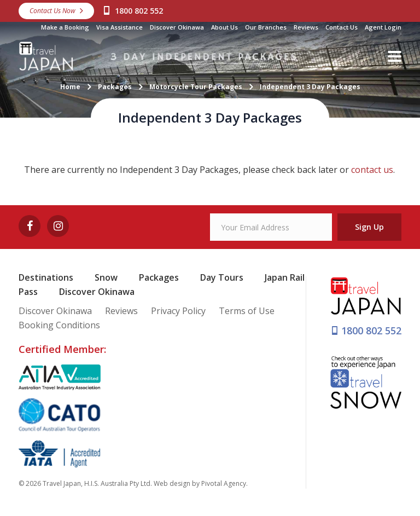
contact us (372, 170)
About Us (224, 27)
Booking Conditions (59, 325)
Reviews (306, 27)
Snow (106, 277)
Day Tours (222, 277)
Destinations (46, 277)
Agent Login (383, 27)
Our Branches (266, 27)
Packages (159, 277)
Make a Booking (65, 27)
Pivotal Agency (224, 483)
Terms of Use (247, 311)
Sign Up (369, 227)
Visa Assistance (119, 27)
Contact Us (342, 27)
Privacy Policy (178, 311)
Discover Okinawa (177, 27)
